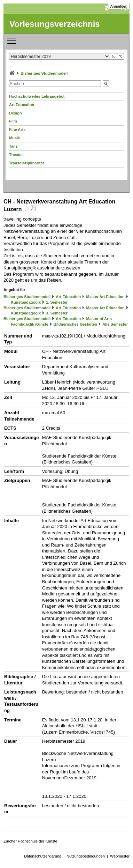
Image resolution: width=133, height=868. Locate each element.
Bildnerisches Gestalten (75, 324)
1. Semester (57, 302)
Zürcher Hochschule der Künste (30, 841)
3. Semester (57, 313)
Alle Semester (115, 324)
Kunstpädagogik (26, 302)
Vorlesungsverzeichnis (55, 24)
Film (13, 121)
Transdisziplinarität (26, 163)
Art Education (22, 105)
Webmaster (120, 856)
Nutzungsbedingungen (86, 856)
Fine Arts (17, 129)
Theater (16, 155)
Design (15, 113)
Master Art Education (105, 297)
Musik (14, 138)
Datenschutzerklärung (43, 856)
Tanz (13, 146)
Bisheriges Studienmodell (44, 73)
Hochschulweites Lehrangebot (37, 96)
